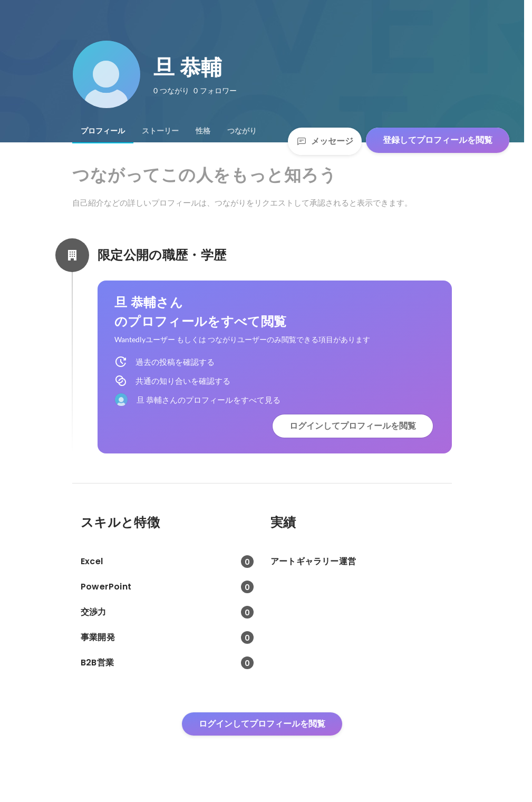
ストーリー (160, 131)
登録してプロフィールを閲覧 (438, 140)
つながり (242, 131)
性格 (203, 131)
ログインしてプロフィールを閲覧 (353, 426)
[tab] (103, 131)
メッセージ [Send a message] (325, 141)
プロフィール (103, 131)
